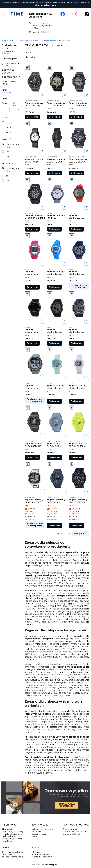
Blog (35, 836)
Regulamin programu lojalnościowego (12, 835)
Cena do (16, 104)
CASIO (9, 123)
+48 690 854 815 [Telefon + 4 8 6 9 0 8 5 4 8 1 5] (40, 23)
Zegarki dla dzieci (50, 40)
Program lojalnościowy (13, 832)
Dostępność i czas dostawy (75, 832)
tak (7, 152)
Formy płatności (71, 829)
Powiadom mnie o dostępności (79, 286)
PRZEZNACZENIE (11, 77)
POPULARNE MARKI (9, 83)
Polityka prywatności (12, 839)
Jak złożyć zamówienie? (13, 857)
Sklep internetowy (43, 865)
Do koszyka (32, 117)
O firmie (36, 852)
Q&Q (8, 128)
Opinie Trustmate (41, 854)
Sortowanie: (30, 53)
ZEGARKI (38, 40)
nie (7, 156)
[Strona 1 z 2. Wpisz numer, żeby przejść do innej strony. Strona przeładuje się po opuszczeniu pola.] (65, 533)
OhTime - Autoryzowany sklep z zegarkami (17, 40)
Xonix (9, 132)
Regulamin (7, 841)
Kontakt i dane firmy (42, 857)
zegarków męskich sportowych (72, 593)
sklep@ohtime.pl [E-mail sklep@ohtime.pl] (41, 32)
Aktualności (8, 829)
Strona (60, 533)
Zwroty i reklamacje (72, 834)
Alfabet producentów (43, 829)
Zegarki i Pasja (39, 834)
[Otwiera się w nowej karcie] (63, 14)
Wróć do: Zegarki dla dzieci (10, 64)
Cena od (4, 104)
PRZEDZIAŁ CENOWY (8, 72)
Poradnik (37, 832)
